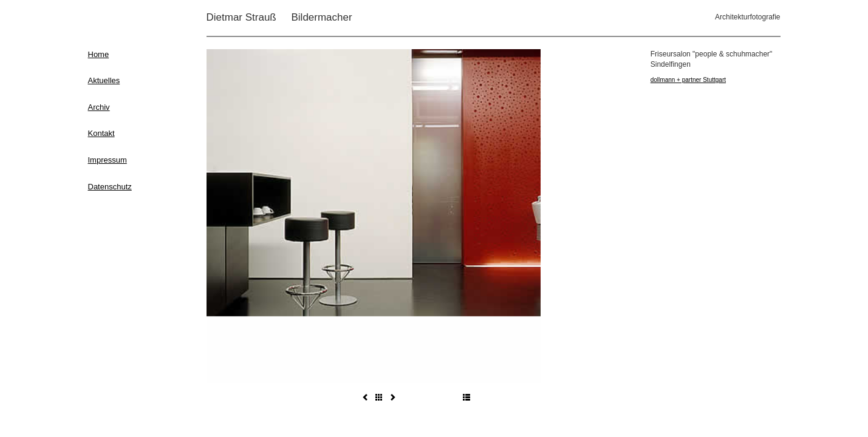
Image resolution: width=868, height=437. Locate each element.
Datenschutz (110, 187)
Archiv (99, 107)
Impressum (108, 160)
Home (99, 54)
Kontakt (101, 133)
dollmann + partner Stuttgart (688, 80)
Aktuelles (104, 80)
